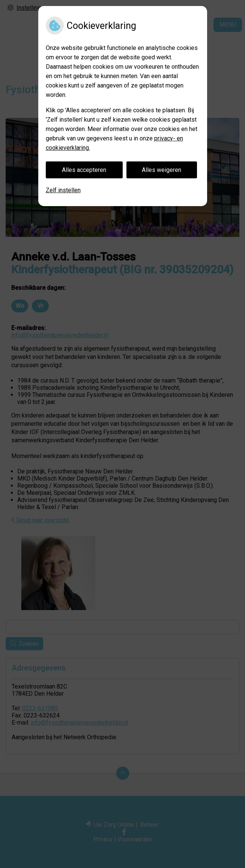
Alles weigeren (162, 170)
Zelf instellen (63, 190)
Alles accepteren (84, 170)
